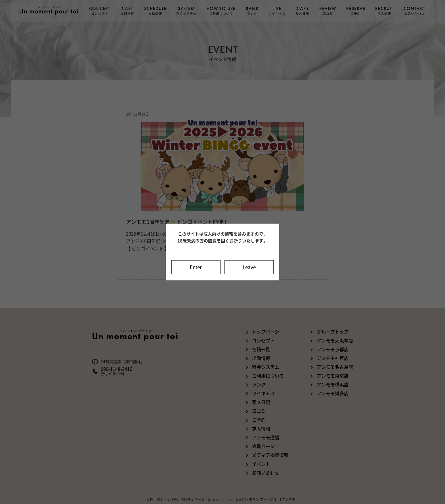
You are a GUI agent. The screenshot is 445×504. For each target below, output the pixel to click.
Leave (249, 267)
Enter (196, 267)
